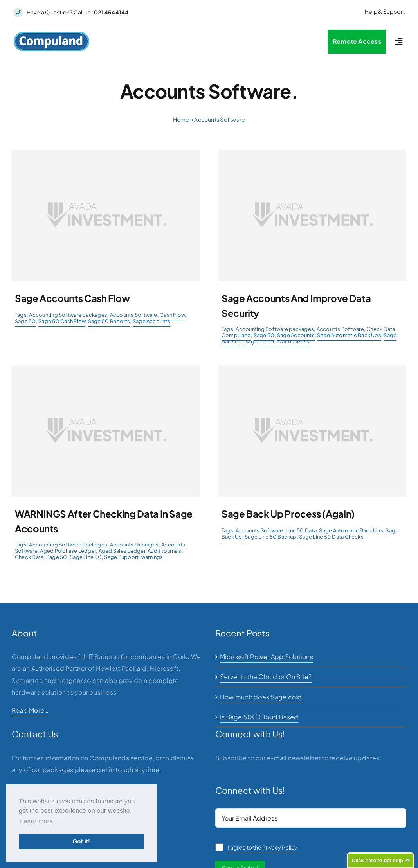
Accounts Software (134, 315)
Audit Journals (164, 551)
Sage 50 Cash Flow (62, 321)
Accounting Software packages (68, 315)
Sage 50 (25, 321)
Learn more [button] (36, 821)
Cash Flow (172, 315)
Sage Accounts (151, 321)
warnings (152, 557)
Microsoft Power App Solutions (267, 657)
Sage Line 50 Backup (271, 537)
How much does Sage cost (261, 697)
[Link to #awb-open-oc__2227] (399, 42)
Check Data (381, 329)
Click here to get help (377, 860)
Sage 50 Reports (109, 321)
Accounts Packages (134, 545)
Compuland (236, 335)
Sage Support (121, 557)
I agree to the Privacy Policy (263, 847)
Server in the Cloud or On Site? (266, 677)
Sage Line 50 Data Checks (277, 341)
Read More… (30, 710)
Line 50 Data (301, 530)
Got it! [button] (81, 841)
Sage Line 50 (86, 557)
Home (181, 119)
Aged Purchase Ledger (68, 551)
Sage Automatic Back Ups (349, 335)
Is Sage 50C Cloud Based (259, 717)
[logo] (51, 34)
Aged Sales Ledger (122, 551)
